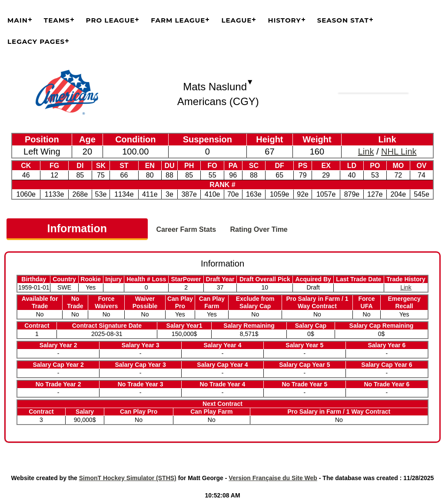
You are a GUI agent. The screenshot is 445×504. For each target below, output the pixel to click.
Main (18, 20)
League (236, 20)
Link (366, 152)
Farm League (178, 20)
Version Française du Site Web (273, 478)
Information (77, 228)
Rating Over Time (259, 229)
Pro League (111, 20)
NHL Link (399, 152)
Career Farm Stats (186, 229)
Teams (57, 20)
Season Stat (343, 20)
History (284, 20)
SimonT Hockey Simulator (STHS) (128, 478)
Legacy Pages (36, 41)
